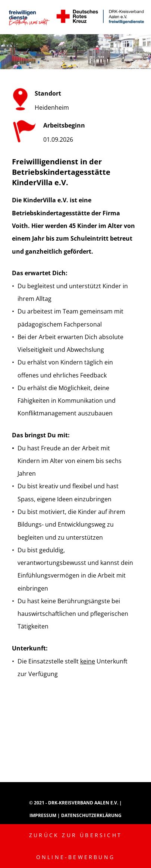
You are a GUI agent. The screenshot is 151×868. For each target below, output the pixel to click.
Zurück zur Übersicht (75, 835)
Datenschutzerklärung (91, 815)
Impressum (43, 815)
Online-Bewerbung (75, 857)
